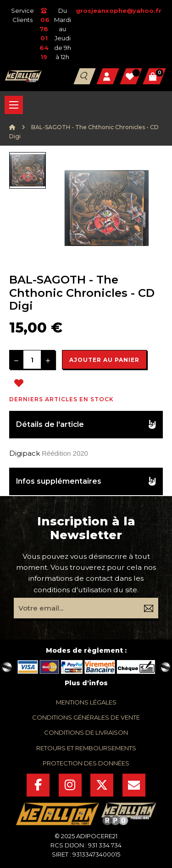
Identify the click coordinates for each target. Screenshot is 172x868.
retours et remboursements (86, 748)
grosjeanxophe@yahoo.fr (119, 11)
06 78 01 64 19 (44, 34)
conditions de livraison (86, 732)
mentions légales (86, 702)
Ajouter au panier (104, 360)
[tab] (86, 425)
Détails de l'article (50, 424)
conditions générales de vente (86, 717)
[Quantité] (32, 360)
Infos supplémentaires (59, 481)
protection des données (86, 763)
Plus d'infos (86, 683)
